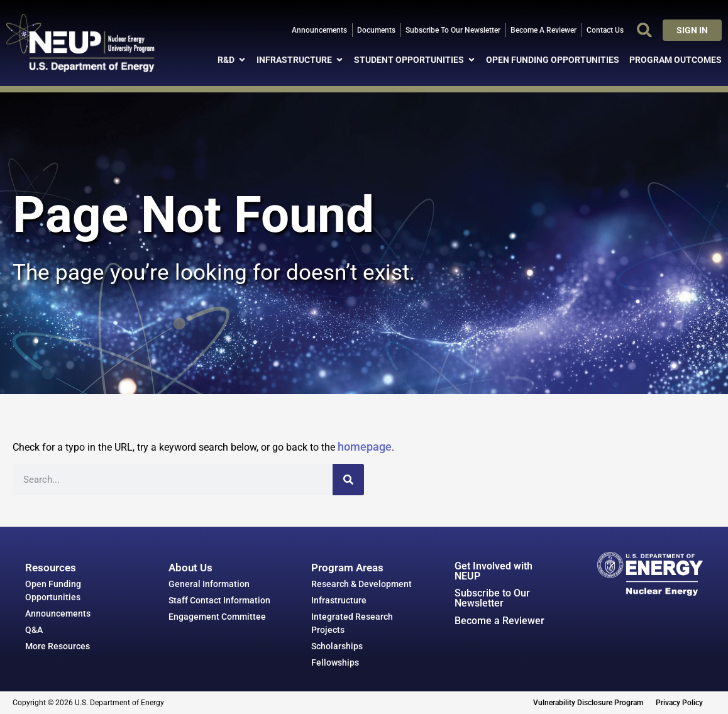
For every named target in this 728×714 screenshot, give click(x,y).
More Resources (58, 646)
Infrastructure (339, 600)
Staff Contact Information (219, 600)
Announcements (58, 613)
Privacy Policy (679, 703)
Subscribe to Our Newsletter (492, 598)
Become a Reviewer (499, 621)
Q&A (34, 630)
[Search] (348, 480)
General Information (209, 584)
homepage (365, 447)
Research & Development (361, 584)
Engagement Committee (217, 617)
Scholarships (337, 646)
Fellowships (335, 662)
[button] (644, 30)
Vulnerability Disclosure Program (588, 703)
